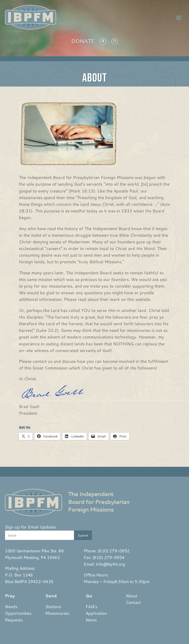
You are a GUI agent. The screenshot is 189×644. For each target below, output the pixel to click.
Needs (11, 606)
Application (96, 613)
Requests (14, 620)
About (132, 596)
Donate (83, 42)
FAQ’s (91, 606)
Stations (53, 606)
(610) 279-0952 (114, 551)
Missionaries (57, 613)
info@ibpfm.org (110, 564)
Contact (133, 602)
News (91, 620)
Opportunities (18, 613)
